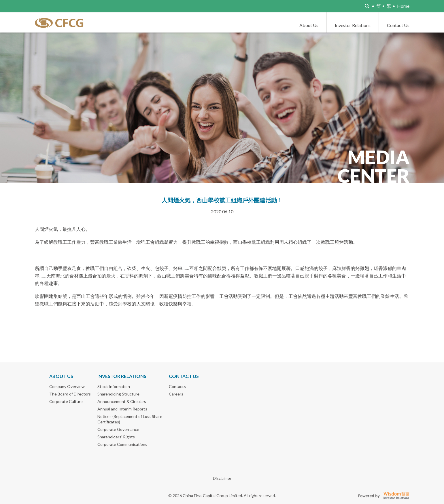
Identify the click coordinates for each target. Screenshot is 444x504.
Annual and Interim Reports (122, 409)
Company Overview (67, 386)
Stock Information (114, 386)
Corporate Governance (118, 429)
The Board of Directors (70, 394)
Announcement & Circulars (122, 401)
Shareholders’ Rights (116, 437)
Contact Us (398, 25)
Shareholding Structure (118, 394)
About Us (309, 25)
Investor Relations (353, 25)
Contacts (177, 386)
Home (403, 6)
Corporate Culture (66, 401)
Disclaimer (222, 478)
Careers (176, 394)
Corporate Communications (122, 444)
